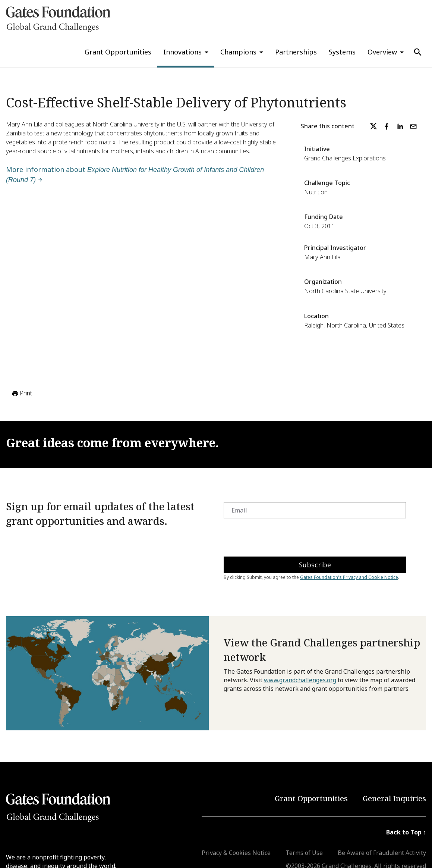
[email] (413, 126)
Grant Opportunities (118, 52)
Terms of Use (304, 853)
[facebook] (387, 126)
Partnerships (296, 52)
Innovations (182, 52)
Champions (238, 52)
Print (21, 394)
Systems (342, 52)
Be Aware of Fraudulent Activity (382, 853)
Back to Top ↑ (406, 832)
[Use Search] (418, 52)
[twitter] (373, 126)
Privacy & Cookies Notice (236, 853)
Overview (382, 52)
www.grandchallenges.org (300, 680)
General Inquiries (394, 798)
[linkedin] (400, 126)
